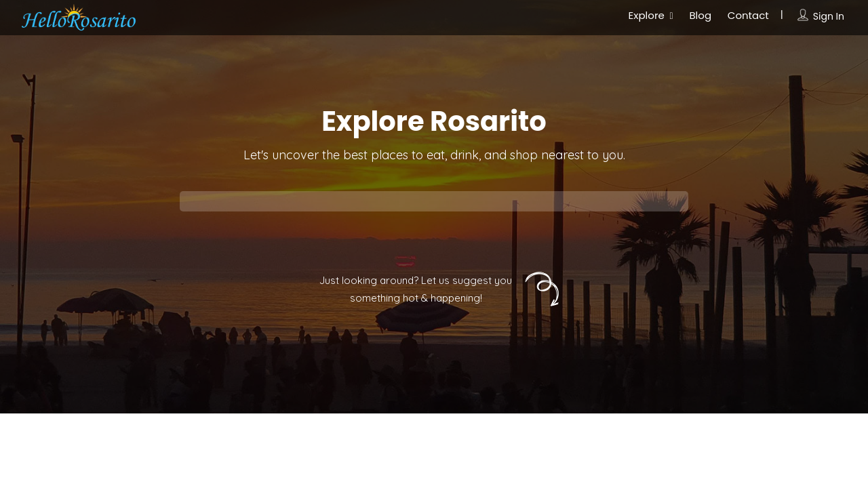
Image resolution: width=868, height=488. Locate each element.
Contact (748, 15)
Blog (700, 15)
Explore (647, 15)
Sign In (829, 16)
